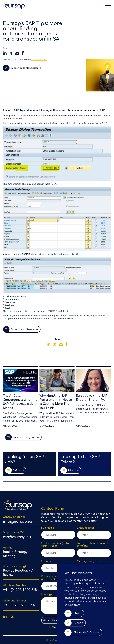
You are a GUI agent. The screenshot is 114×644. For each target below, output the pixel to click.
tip (41, 96)
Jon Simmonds (39, 59)
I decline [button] (78, 623)
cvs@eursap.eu (17, 519)
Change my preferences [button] (86, 632)
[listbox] (94, 551)
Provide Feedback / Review (18, 555)
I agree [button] (77, 613)
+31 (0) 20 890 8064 (19, 588)
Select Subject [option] (89, 551)
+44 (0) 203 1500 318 (20, 572)
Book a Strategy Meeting (15, 537)
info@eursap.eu (18, 504)
